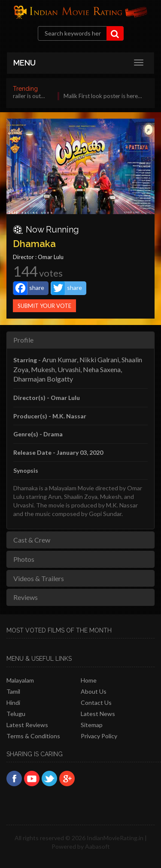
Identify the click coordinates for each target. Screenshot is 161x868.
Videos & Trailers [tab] (39, 578)
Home (89, 680)
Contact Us (96, 702)
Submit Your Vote (44, 306)
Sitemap (92, 725)
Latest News (98, 714)
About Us (94, 691)
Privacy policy (99, 736)
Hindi (13, 702)
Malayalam (20, 680)
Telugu (16, 714)
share (29, 288)
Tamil (13, 691)
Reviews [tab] (26, 597)
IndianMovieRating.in (115, 838)
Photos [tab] (24, 559)
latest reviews (27, 725)
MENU (24, 63)
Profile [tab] (23, 340)
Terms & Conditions (33, 736)
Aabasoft (97, 846)
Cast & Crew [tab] (32, 540)
